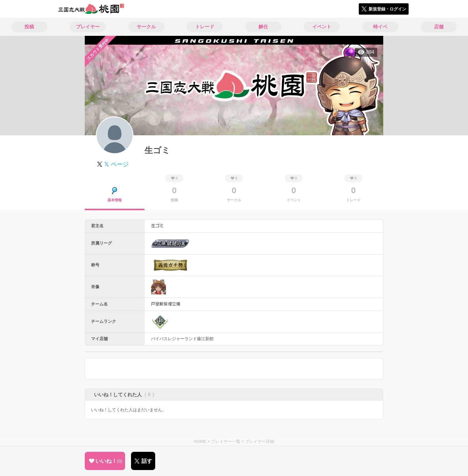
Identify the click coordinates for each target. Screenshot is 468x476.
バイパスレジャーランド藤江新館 (182, 339)
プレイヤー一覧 (226, 441)
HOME (200, 441)
